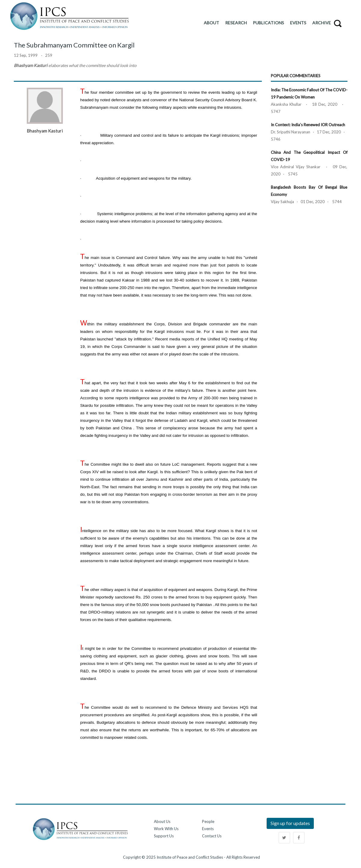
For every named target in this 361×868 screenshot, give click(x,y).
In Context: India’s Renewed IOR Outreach (308, 125)
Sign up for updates (290, 823)
